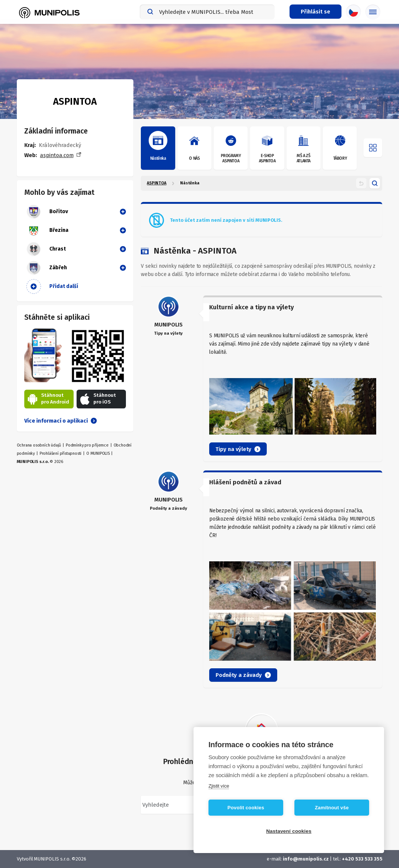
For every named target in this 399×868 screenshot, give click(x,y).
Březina (47, 230)
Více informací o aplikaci (61, 421)
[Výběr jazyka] (353, 12)
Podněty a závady (243, 675)
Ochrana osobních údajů (39, 445)
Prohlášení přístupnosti (61, 453)
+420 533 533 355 (362, 859)
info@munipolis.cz (306, 859)
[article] (262, 378)
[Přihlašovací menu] (316, 12)
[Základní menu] (373, 12)
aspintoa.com (57, 155)
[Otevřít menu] (373, 148)
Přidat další (52, 286)
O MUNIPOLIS (98, 453)
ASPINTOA (157, 183)
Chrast (46, 249)
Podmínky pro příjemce (87, 445)
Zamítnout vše (332, 808)
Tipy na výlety (238, 449)
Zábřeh (47, 268)
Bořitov (47, 212)
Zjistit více (219, 786)
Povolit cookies (246, 808)
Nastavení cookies (289, 831)
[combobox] (207, 12)
